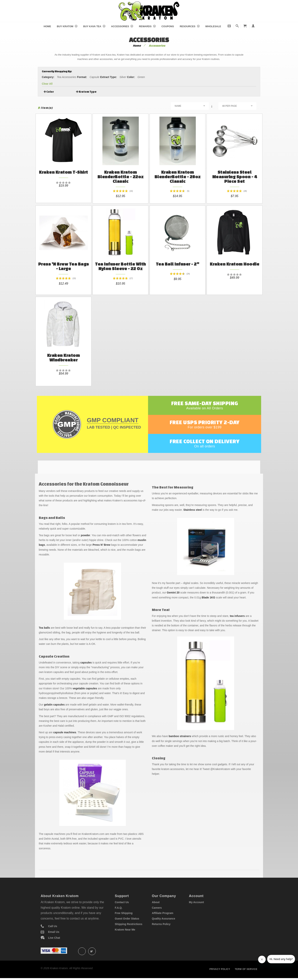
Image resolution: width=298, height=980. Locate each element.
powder (86, 535)
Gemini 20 (173, 593)
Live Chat (54, 938)
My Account (196, 902)
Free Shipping (124, 913)
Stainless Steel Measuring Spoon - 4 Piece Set (235, 177)
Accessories (122, 26)
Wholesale (213, 26)
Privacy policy (220, 969)
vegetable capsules (85, 688)
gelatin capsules (54, 705)
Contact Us (122, 902)
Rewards (147, 26)
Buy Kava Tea (94, 26)
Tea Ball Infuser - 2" (178, 264)
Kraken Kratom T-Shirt (63, 172)
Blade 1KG (208, 597)
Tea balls (44, 628)
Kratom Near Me (125, 930)
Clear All (47, 84)
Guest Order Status (127, 919)
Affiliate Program (163, 913)
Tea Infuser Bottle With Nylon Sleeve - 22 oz (120, 266)
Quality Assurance (163, 919)
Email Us (54, 932)
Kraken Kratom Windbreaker (64, 358)
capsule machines (65, 732)
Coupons (168, 26)
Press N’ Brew (101, 545)
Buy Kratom (67, 26)
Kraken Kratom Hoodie (235, 264)
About (156, 902)
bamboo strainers (180, 736)
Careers (157, 908)
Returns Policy (161, 924)
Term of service (246, 969)
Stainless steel (193, 510)
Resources (190, 26)
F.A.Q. (119, 908)
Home (47, 26)
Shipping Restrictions (129, 924)
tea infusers (237, 616)
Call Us (53, 926)
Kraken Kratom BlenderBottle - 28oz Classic (178, 177)
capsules (86, 663)
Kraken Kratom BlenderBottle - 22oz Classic (121, 177)
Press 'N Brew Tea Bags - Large (64, 266)
